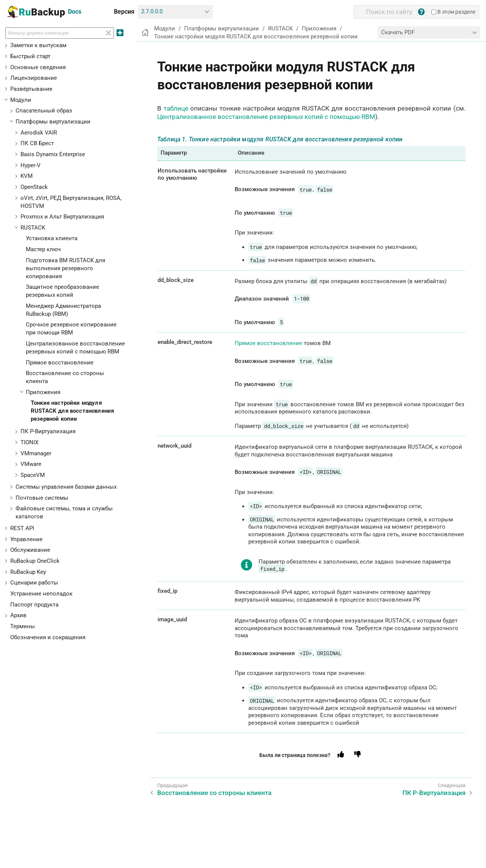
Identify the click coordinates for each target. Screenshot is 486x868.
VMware (31, 464)
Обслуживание (30, 550)
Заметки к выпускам (38, 45)
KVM (27, 176)
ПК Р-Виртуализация (48, 431)
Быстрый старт (30, 56)
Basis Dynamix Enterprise (53, 154)
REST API (22, 528)
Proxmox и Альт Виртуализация (62, 217)
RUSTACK (33, 228)
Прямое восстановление (60, 363)
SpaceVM (33, 475)
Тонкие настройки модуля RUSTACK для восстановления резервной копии (72, 411)
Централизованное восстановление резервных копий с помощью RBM (266, 117)
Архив (18, 615)
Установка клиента (52, 238)
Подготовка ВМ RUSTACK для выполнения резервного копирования (65, 268)
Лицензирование (34, 78)
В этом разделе (453, 12)
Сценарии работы (34, 583)
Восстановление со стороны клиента (214, 793)
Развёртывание (31, 89)
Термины (23, 626)
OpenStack (34, 187)
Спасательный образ (44, 111)
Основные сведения (38, 67)
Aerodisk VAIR (39, 133)
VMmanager (36, 453)
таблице (176, 108)
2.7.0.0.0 (152, 11)
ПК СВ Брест (37, 143)
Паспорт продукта (34, 605)
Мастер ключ (43, 249)
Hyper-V (31, 165)
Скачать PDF (398, 32)
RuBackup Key (28, 572)
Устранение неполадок (41, 594)
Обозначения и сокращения (48, 637)
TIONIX (29, 442)
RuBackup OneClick (35, 561)
